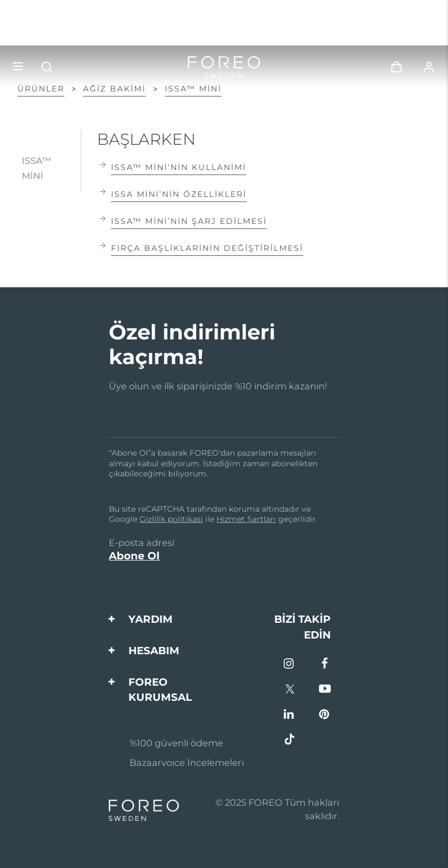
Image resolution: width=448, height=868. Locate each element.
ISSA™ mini (193, 89)
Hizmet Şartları (246, 519)
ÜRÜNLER (41, 89)
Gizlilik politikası (171, 519)
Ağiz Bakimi (114, 89)
